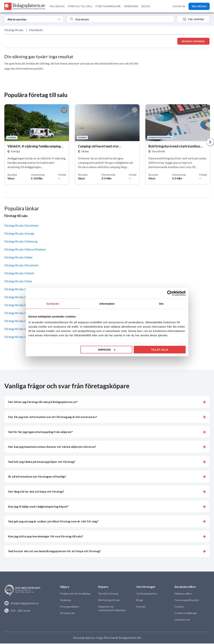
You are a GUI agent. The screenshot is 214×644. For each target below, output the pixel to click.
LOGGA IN (179, 6)
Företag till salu (14, 30)
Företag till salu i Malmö (19, 274)
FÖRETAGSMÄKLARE (108, 6)
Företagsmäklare (69, 607)
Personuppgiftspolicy (187, 601)
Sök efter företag (108, 594)
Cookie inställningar (186, 614)
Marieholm (36, 30)
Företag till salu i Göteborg (21, 242)
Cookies (179, 607)
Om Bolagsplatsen (147, 594)
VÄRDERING (131, 6)
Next (210, 142)
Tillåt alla (160, 349)
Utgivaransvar (182, 620)
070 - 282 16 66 (17, 611)
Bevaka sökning (193, 41)
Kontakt (141, 607)
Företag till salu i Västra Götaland (25, 250)
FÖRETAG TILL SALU (80, 6)
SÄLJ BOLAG (57, 6)
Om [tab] (161, 304)
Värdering (66, 601)
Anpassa (106, 349)
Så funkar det (68, 614)
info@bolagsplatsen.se (22, 604)
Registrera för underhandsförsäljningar (112, 609)
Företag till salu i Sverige (19, 234)
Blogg (140, 601)
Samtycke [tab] (53, 304)
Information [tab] (107, 304)
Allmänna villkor (183, 594)
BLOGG (146, 6)
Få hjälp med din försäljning (75, 594)
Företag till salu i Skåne (18, 258)
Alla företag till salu (109, 601)
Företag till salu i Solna (18, 282)
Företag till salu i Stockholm (21, 226)
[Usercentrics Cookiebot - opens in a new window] (170, 293)
